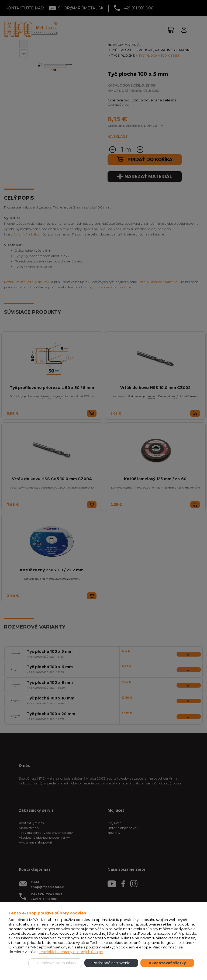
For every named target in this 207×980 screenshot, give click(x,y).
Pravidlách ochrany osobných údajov (71, 952)
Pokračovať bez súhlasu (55, 963)
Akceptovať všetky (167, 963)
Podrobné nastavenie (111, 963)
